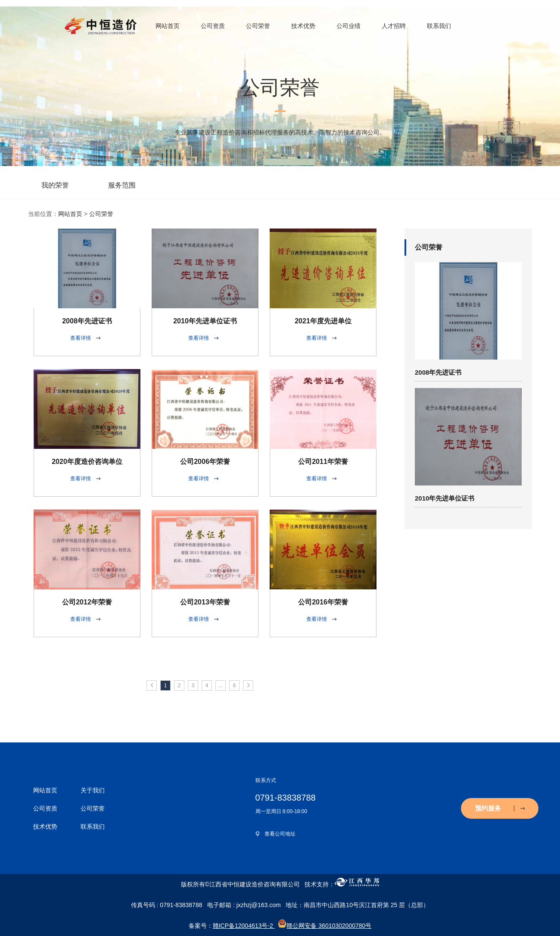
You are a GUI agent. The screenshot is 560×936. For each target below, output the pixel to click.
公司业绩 (348, 26)
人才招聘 (394, 26)
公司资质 (213, 26)
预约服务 (500, 808)
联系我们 (439, 26)
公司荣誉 (258, 26)
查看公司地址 (280, 834)
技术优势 (303, 26)
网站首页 (168, 26)
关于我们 (93, 790)
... (221, 686)
